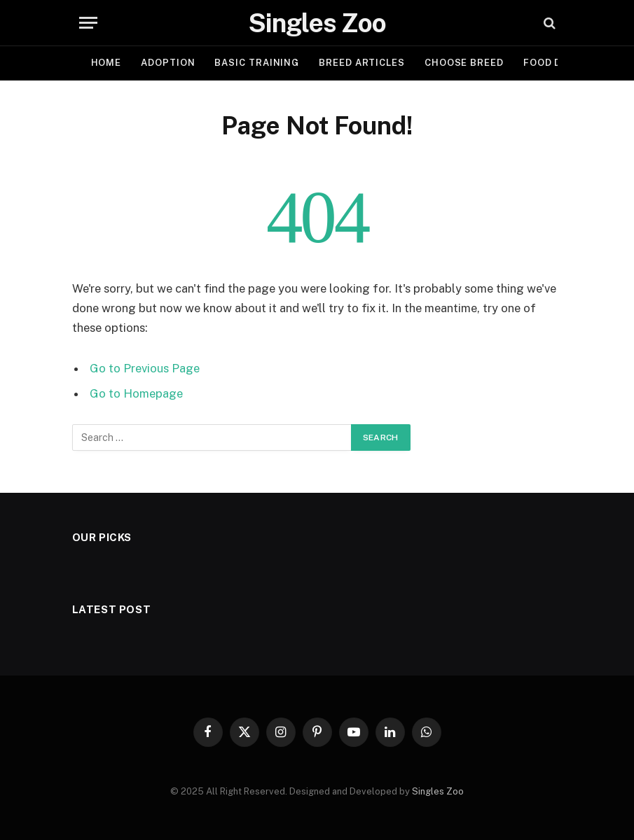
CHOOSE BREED (464, 63)
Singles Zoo (438, 791)
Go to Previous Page (145, 368)
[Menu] (88, 23)
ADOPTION (168, 63)
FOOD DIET (551, 63)
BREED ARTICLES (362, 63)
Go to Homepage (136, 393)
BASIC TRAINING (257, 63)
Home (106, 63)
